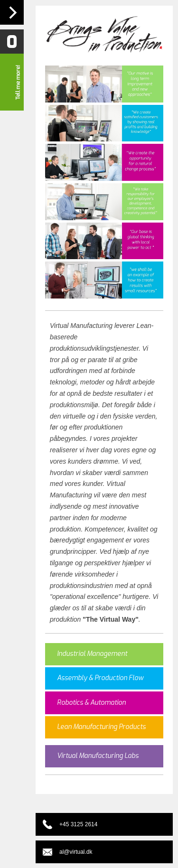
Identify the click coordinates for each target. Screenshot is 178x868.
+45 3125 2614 (78, 824)
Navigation (12, 12)
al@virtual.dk (76, 852)
